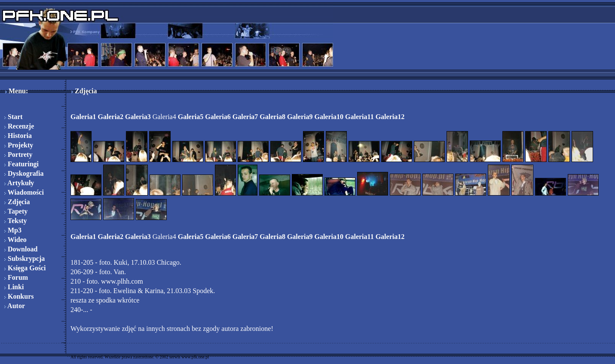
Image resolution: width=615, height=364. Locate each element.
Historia (18, 136)
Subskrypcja (24, 258)
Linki (14, 287)
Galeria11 (360, 117)
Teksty (15, 221)
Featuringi (21, 164)
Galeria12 (390, 117)
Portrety (18, 154)
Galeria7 (245, 117)
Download (21, 249)
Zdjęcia (17, 202)
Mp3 (13, 230)
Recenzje (19, 126)
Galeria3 (138, 117)
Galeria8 (272, 117)
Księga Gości (25, 268)
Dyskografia (24, 173)
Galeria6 (218, 117)
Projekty (19, 145)
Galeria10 (329, 117)
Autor (15, 306)
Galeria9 (300, 117)
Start (14, 117)
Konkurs (19, 296)
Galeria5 (191, 117)
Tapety (16, 211)
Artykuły (19, 183)
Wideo (15, 240)
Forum (16, 277)
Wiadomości (24, 192)
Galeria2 (111, 117)
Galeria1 (83, 117)
